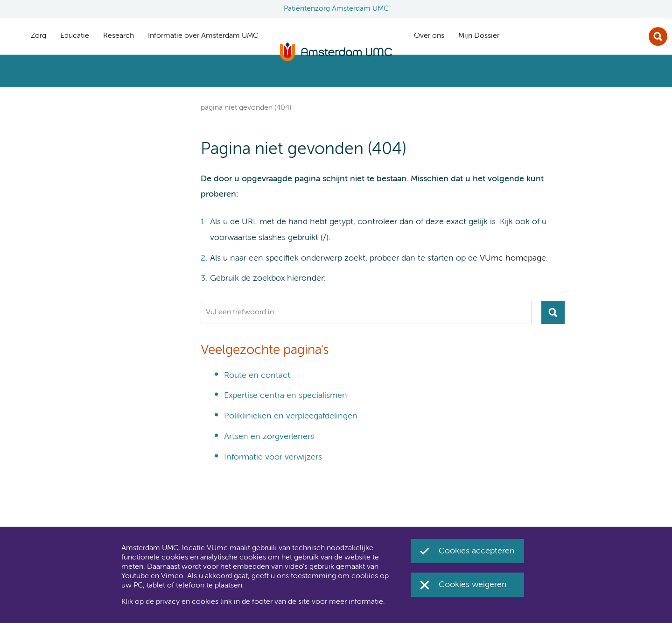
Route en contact (257, 375)
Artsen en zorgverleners (269, 437)
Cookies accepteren (477, 551)
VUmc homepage (513, 258)
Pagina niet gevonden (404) (246, 108)
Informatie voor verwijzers (273, 457)
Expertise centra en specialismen (286, 396)
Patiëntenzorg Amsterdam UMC (336, 9)
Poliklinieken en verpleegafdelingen (291, 416)
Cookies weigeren (473, 585)
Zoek (658, 36)
